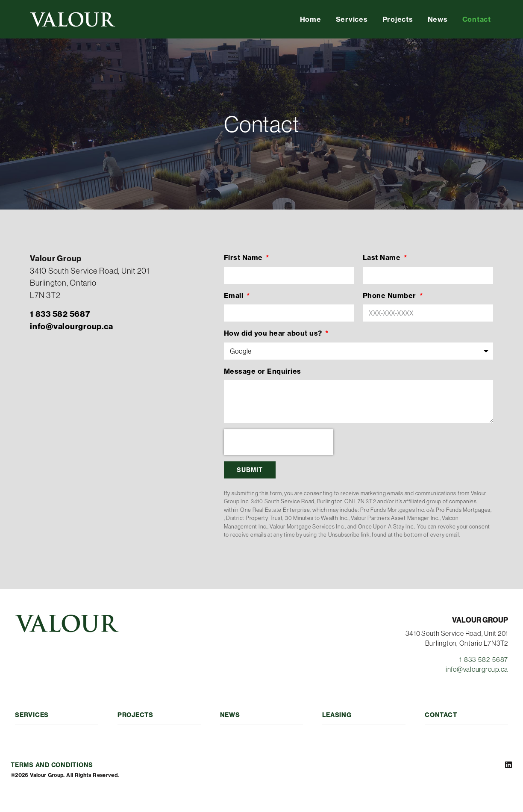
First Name (244, 257)
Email (235, 295)
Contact (477, 19)
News (438, 19)
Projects (398, 19)
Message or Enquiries (263, 371)
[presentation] (279, 442)
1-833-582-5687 (484, 659)
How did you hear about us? (274, 333)
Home (311, 19)
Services (352, 19)
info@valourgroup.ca (477, 669)
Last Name (383, 257)
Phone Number (391, 295)
